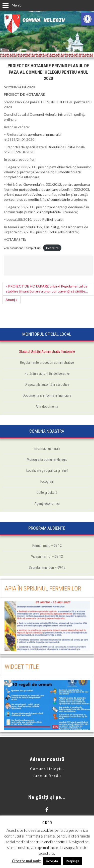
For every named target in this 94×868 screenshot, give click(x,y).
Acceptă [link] (52, 861)
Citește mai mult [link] (26, 861)
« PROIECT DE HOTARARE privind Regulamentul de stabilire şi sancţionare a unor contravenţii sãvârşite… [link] (47, 289)
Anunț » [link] (11, 300)
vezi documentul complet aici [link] (22, 248)
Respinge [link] (73, 861)
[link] (87, 19)
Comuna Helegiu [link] (43, 20)
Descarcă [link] (52, 248)
